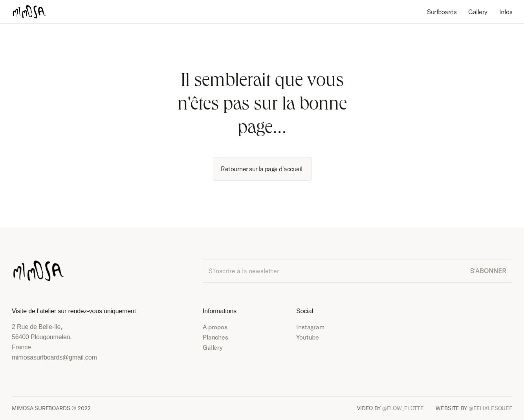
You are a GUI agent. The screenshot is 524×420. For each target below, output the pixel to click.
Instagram (310, 327)
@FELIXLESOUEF (490, 408)
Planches (215, 337)
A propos (215, 327)
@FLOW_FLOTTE (403, 408)
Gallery (213, 347)
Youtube (308, 337)
